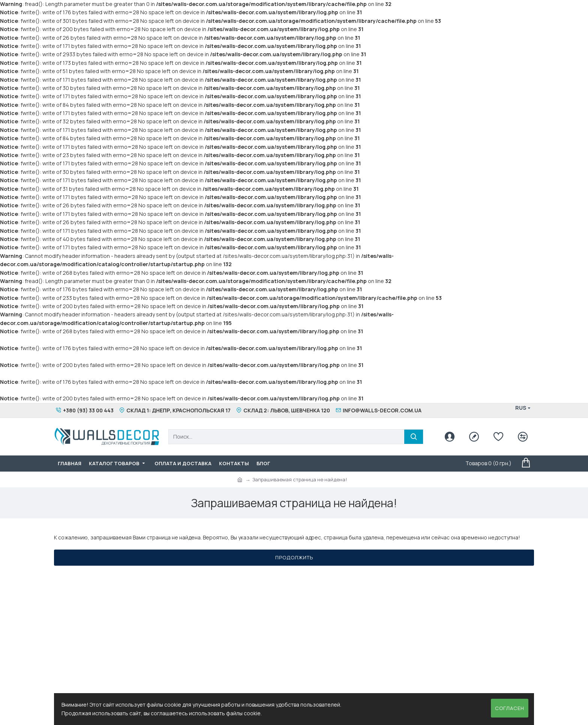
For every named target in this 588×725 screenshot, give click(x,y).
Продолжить (294, 557)
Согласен (510, 708)
